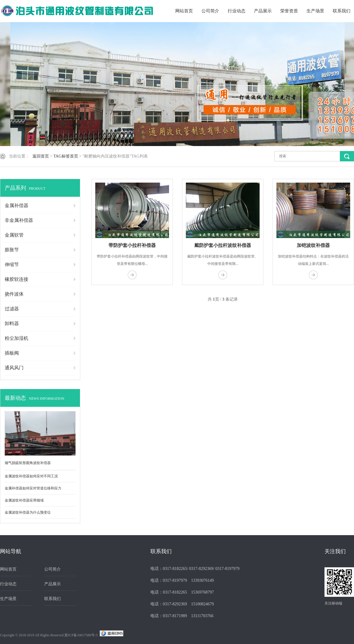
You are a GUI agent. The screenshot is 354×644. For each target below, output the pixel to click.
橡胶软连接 (17, 279)
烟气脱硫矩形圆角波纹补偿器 (28, 463)
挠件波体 (14, 294)
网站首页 (184, 11)
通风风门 (14, 368)
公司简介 (210, 11)
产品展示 (263, 11)
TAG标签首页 (66, 156)
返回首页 (41, 156)
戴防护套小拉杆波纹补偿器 (223, 245)
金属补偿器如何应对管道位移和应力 (33, 488)
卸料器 (12, 323)
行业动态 (237, 11)
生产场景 (315, 11)
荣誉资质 (289, 11)
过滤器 (12, 309)
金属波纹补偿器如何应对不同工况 (31, 476)
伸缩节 (12, 264)
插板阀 (12, 353)
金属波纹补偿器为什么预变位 (28, 512)
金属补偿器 (17, 205)
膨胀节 (12, 250)
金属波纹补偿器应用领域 (24, 500)
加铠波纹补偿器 (313, 245)
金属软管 (14, 235)
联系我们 (342, 11)
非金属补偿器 (19, 220)
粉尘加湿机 (17, 338)
